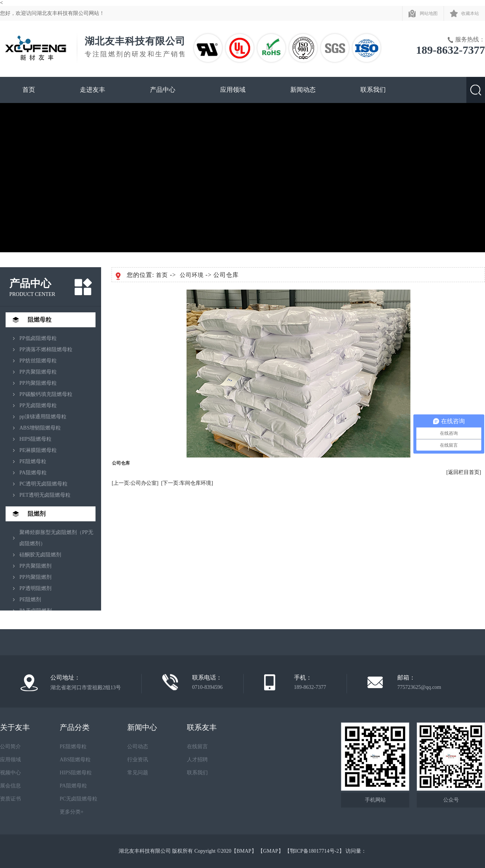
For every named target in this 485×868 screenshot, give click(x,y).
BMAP (244, 851)
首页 (29, 90)
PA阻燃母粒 (33, 473)
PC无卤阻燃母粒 (79, 799)
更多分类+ (72, 812)
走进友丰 (93, 90)
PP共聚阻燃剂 (35, 566)
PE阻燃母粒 (33, 461)
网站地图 (429, 13)
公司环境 (192, 275)
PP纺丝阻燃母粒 (38, 361)
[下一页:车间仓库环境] (187, 483)
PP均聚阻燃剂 (35, 577)
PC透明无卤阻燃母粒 (43, 484)
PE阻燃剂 (30, 600)
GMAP (270, 851)
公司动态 (138, 747)
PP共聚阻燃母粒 (38, 372)
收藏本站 (470, 13)
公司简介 (10, 747)
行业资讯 (138, 760)
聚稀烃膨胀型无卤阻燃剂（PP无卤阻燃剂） (56, 538)
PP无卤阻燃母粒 (38, 405)
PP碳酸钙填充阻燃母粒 (46, 394)
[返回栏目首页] (464, 472)
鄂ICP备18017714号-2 (314, 851)
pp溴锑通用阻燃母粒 (43, 417)
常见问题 (138, 773)
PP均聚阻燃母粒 (38, 383)
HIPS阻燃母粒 (35, 439)
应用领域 (233, 90)
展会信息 (10, 786)
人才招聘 (197, 760)
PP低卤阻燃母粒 (38, 338)
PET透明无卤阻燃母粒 (45, 495)
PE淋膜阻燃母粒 (38, 450)
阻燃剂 (37, 514)
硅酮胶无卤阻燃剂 (40, 555)
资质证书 (10, 799)
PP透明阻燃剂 (35, 588)
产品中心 (163, 90)
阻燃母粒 (40, 320)
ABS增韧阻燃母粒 (40, 428)
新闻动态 (303, 90)
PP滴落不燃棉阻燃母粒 (46, 349)
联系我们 (373, 90)
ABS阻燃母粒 (75, 760)
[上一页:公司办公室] (135, 483)
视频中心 (10, 773)
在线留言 (197, 747)
